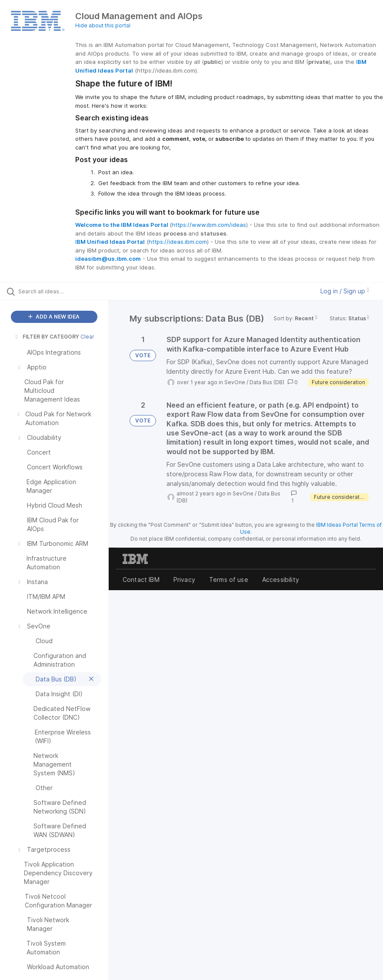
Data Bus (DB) (267, 382)
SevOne (235, 382)
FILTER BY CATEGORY (47, 337)
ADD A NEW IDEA (54, 317)
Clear (87, 337)
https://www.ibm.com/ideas (209, 225)
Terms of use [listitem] (229, 580)
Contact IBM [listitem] (141, 580)
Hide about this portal (103, 25)
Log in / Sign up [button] (345, 291)
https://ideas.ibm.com (178, 242)
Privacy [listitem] (184, 580)
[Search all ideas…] (59, 291)
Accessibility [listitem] (281, 580)
